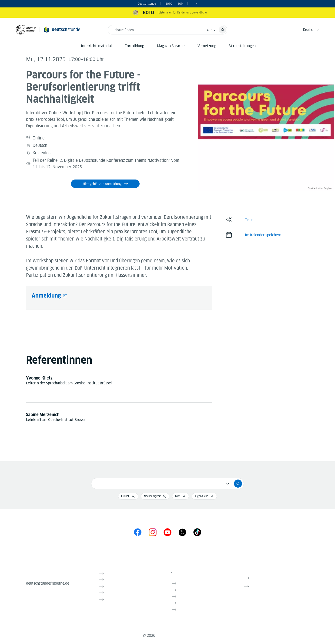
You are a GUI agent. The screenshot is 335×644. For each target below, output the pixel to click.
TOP (180, 4)
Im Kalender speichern (263, 232)
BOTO (169, 4)
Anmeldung (46, 293)
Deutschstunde (147, 4)
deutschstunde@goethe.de (48, 581)
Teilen (250, 217)
